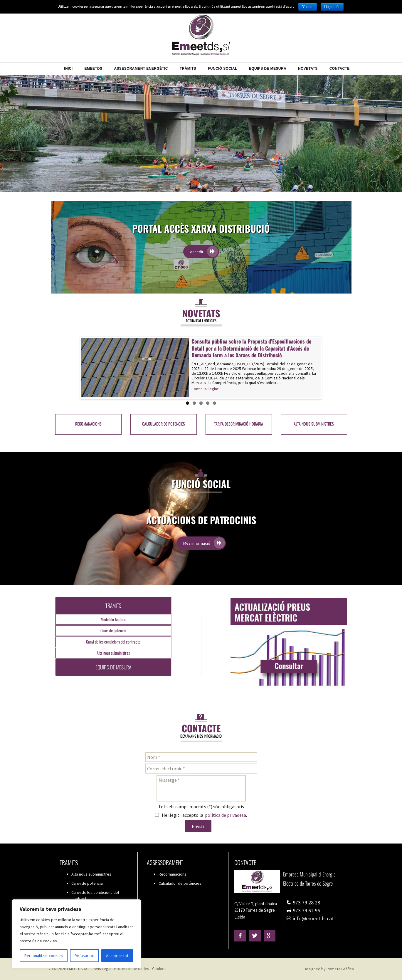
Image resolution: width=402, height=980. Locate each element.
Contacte (340, 66)
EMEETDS (94, 66)
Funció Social (223, 66)
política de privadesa (226, 815)
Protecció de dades (132, 969)
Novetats (308, 66)
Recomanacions (88, 424)
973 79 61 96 (303, 910)
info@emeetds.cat (310, 918)
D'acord (308, 7)
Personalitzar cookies (44, 956)
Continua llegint (221, 389)
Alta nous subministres (314, 424)
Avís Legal (102, 969)
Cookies (159, 969)
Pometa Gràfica (340, 969)
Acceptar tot (117, 956)
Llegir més (332, 7)
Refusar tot (85, 956)
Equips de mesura (268, 66)
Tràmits (188, 66)
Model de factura (113, 619)
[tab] (113, 605)
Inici (68, 66)
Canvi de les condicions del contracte (113, 642)
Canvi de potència (113, 630)
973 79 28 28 (303, 902)
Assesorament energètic (141, 66)
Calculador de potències (164, 424)
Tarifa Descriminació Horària (239, 424)
